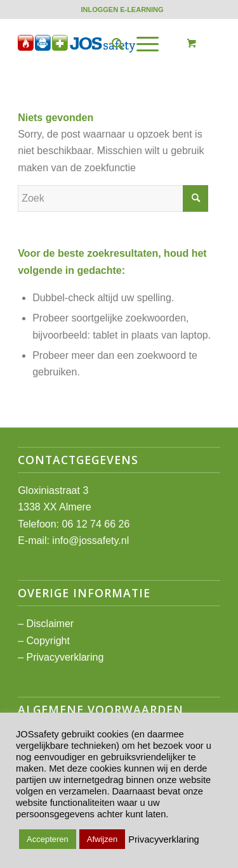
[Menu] (141, 44)
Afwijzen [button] (102, 839)
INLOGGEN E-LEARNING (122, 10)
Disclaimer (50, 624)
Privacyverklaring (65, 657)
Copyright (48, 641)
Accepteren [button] (48, 839)
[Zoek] (111, 44)
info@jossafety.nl (90, 541)
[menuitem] (122, 10)
